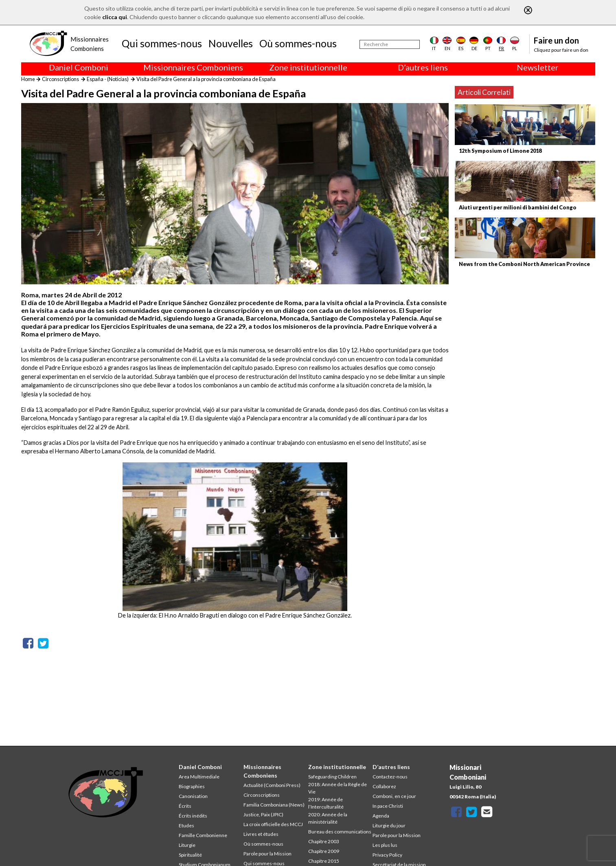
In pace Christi (388, 806)
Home (28, 79)
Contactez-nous (390, 777)
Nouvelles (231, 43)
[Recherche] (390, 44)
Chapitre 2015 (324, 861)
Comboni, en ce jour (394, 796)
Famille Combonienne (203, 835)
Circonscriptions (60, 79)
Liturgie (187, 845)
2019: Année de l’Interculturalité (326, 803)
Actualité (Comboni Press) (272, 785)
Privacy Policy (387, 855)
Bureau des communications (340, 832)
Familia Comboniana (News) (274, 805)
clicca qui (115, 17)
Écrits (185, 806)
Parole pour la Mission (267, 854)
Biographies (192, 786)
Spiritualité (190, 855)
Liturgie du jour (389, 825)
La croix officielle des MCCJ (273, 824)
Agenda (381, 816)
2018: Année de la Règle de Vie (338, 788)
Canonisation (193, 796)
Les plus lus (385, 845)
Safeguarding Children (332, 777)
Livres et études (261, 834)
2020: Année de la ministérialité (328, 818)
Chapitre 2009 (324, 851)
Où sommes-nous (298, 43)
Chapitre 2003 (324, 841)
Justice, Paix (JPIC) (263, 814)
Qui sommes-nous (162, 43)
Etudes (186, 825)
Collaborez (384, 786)
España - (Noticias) (108, 79)
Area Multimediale (199, 777)
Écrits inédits (193, 816)
